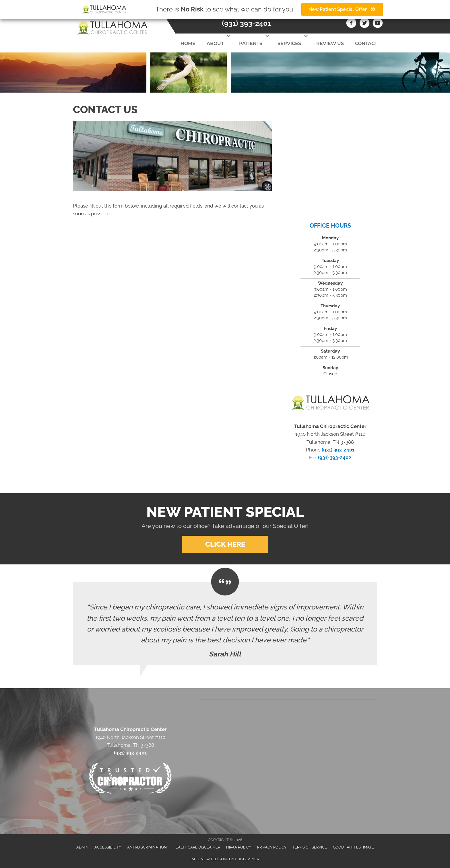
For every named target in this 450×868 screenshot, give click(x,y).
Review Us (330, 43)
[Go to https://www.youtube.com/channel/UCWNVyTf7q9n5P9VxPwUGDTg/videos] (378, 24)
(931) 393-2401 (246, 23)
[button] (229, 36)
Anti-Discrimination (147, 847)
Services (289, 43)
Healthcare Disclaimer (196, 847)
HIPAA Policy (239, 847)
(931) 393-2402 (335, 458)
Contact (366, 43)
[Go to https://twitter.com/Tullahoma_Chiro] (364, 24)
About (215, 43)
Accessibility (108, 847)
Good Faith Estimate (353, 847)
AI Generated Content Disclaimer (225, 859)
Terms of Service (310, 847)
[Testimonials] (225, 623)
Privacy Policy (272, 847)
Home (188, 43)
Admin (82, 847)
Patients (251, 43)
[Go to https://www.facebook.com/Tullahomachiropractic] (351, 24)
